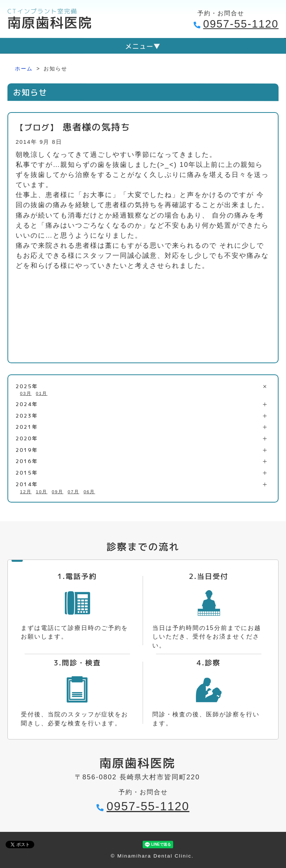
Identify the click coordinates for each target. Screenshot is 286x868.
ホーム (24, 69)
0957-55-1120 (241, 24)
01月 (42, 393)
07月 (74, 492)
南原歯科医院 (50, 23)
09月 (58, 492)
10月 (42, 492)
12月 (26, 492)
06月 (89, 492)
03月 (26, 393)
